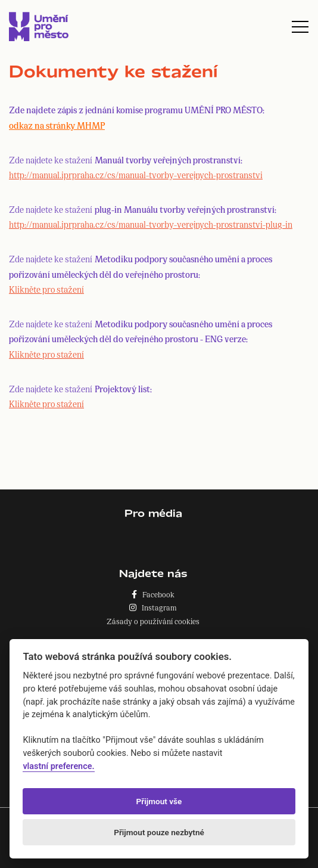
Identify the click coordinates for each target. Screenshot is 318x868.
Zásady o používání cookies (153, 621)
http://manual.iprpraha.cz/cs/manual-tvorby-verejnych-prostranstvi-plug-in (151, 224)
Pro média (153, 513)
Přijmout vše (159, 801)
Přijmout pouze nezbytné (159, 832)
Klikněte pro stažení (46, 289)
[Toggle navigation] (300, 27)
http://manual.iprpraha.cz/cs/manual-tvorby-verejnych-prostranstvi (136, 174)
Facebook (153, 594)
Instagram (153, 607)
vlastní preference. (58, 766)
